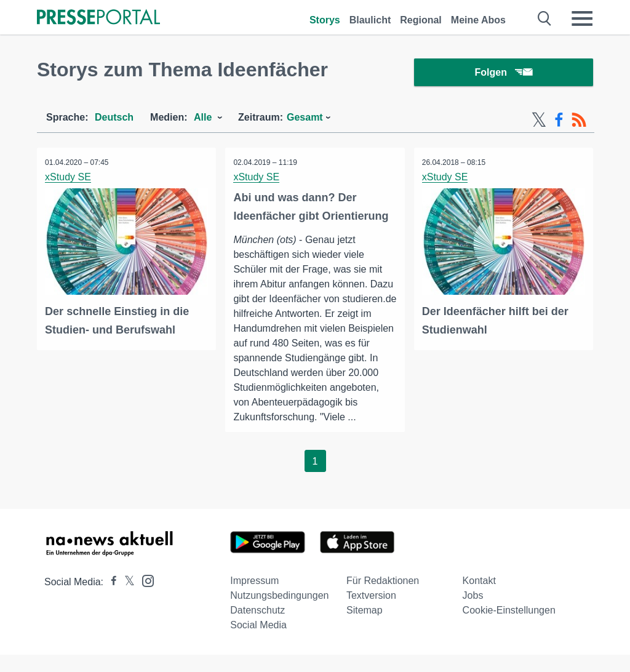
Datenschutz (257, 627)
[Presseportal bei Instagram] (144, 597)
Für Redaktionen (383, 598)
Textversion (371, 613)
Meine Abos (478, 20)
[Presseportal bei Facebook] (110, 599)
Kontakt (479, 598)
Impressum (254, 598)
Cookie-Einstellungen (509, 627)
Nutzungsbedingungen (279, 613)
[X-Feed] (539, 122)
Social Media (258, 642)
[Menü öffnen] (582, 18)
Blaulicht (370, 20)
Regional (421, 20)
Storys (325, 20)
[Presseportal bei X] (126, 599)
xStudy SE (69, 179)
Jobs (473, 613)
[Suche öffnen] (545, 18)
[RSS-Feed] (579, 122)
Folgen (504, 74)
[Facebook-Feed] (559, 122)
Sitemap (365, 627)
